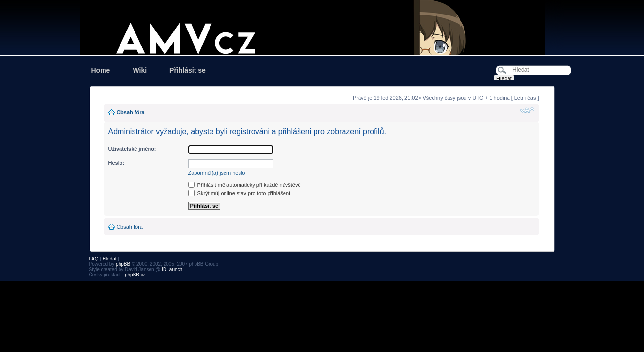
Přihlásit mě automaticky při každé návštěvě (245, 185)
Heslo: (117, 163)
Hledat (110, 259)
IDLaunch (172, 269)
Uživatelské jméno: (132, 149)
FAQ (94, 259)
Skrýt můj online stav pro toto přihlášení (240, 193)
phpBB (123, 264)
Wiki (140, 70)
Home (101, 70)
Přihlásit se (187, 70)
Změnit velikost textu (527, 110)
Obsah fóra (131, 112)
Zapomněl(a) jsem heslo (217, 173)
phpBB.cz (135, 275)
